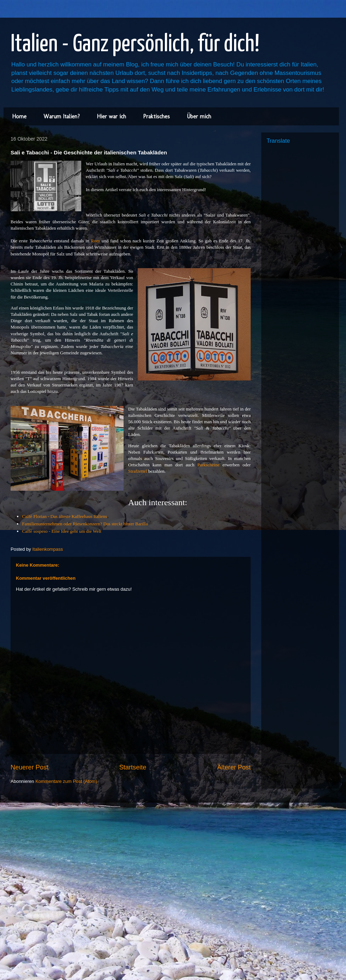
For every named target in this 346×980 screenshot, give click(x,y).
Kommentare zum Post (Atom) (66, 781)
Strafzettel (138, 471)
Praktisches (156, 116)
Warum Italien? (62, 116)
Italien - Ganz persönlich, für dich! (135, 45)
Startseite (133, 767)
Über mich (199, 116)
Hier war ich (111, 116)
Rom (96, 241)
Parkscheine (208, 465)
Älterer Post (234, 767)
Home (19, 116)
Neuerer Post (29, 767)
